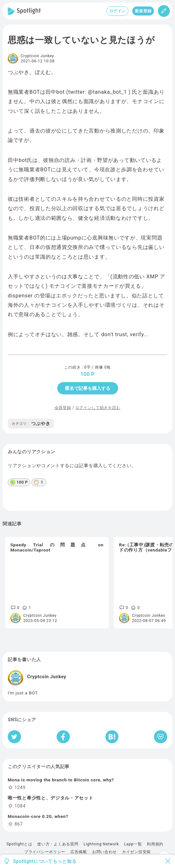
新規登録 (143, 11)
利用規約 (155, 844)
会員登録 (63, 408)
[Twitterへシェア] (14, 737)
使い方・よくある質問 (58, 844)
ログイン (118, 11)
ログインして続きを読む (98, 408)
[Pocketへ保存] (161, 737)
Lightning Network (101, 844)
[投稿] (164, 11)
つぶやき (31, 423)
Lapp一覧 (133, 844)
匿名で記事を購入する (88, 388)
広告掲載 (79, 852)
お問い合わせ (104, 852)
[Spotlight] (24, 11)
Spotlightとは (19, 844)
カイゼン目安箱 (136, 852)
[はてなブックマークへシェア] (112, 737)
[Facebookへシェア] (63, 737)
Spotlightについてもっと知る (45, 861)
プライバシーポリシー (45, 852)
